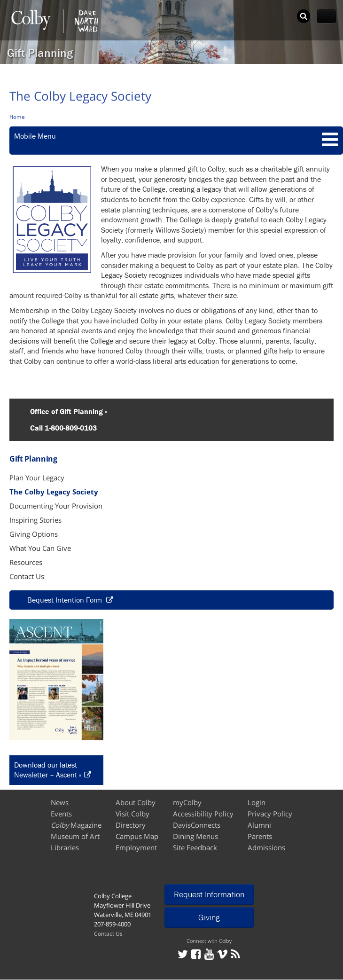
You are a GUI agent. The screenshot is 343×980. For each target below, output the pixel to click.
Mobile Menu (35, 136)
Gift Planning (40, 53)
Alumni (259, 825)
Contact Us (27, 576)
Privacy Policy (270, 814)
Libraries (65, 847)
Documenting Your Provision (56, 506)
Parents (260, 836)
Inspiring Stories (35, 520)
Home (17, 117)
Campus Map (137, 836)
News (60, 802)
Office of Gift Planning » (63, 411)
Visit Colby (133, 814)
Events (61, 814)
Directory (131, 825)
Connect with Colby (209, 941)
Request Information (209, 894)
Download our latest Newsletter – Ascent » (48, 770)
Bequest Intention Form (66, 600)
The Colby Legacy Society (54, 492)
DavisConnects (197, 825)
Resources (26, 562)
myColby (187, 802)
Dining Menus (195, 836)
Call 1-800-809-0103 (58, 428)
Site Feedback (195, 847)
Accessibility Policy (203, 814)
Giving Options (34, 534)
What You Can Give (40, 548)
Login (257, 802)
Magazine (76, 825)
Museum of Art (75, 836)
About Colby (136, 802)
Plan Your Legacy (37, 478)
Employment (136, 847)
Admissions (266, 847)
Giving (209, 917)
